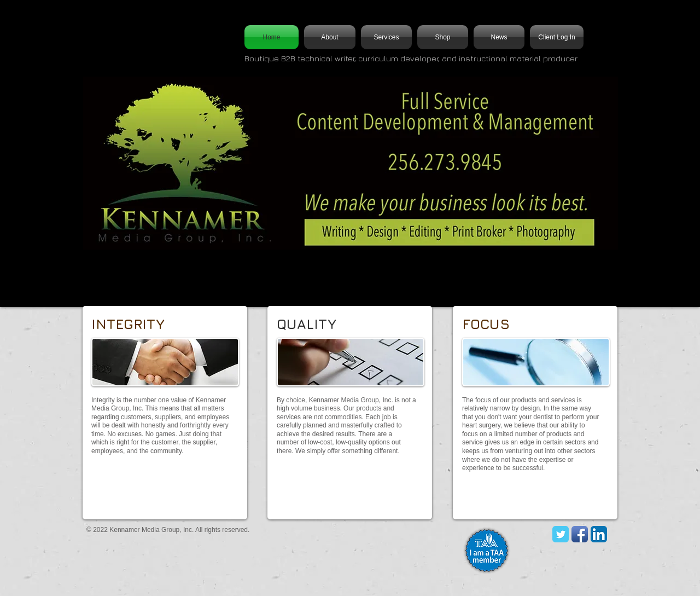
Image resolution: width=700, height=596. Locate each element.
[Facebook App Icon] (580, 534)
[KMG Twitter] (561, 534)
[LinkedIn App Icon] (599, 534)
